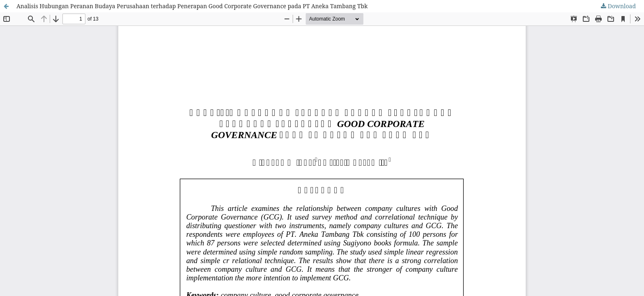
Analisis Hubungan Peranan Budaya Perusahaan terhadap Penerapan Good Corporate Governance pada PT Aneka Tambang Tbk (192, 6)
